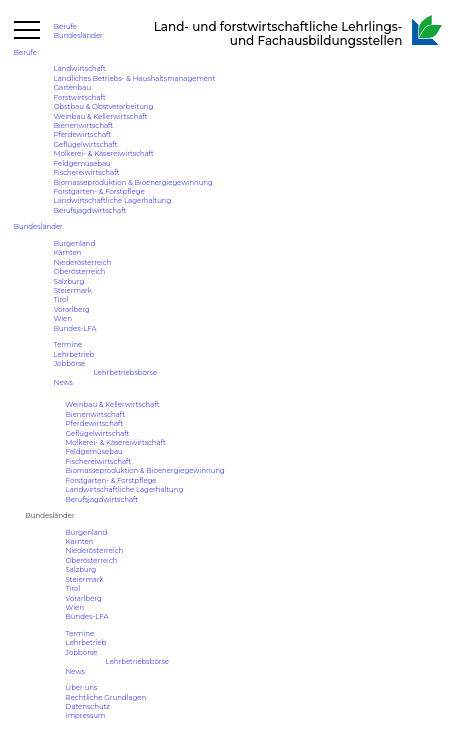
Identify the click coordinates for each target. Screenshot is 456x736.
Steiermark (73, 290)
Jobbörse (70, 363)
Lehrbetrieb (74, 354)
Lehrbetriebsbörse (125, 372)
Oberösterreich (80, 271)
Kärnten (68, 252)
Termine (68, 344)
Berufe (65, 26)
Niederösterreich (83, 262)
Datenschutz (88, 706)
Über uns (82, 687)
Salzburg (69, 281)
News (63, 382)
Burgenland (75, 243)
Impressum (86, 715)
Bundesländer (78, 35)
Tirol (61, 299)
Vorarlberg (72, 309)
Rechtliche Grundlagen (106, 697)
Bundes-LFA (75, 328)
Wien (63, 318)
